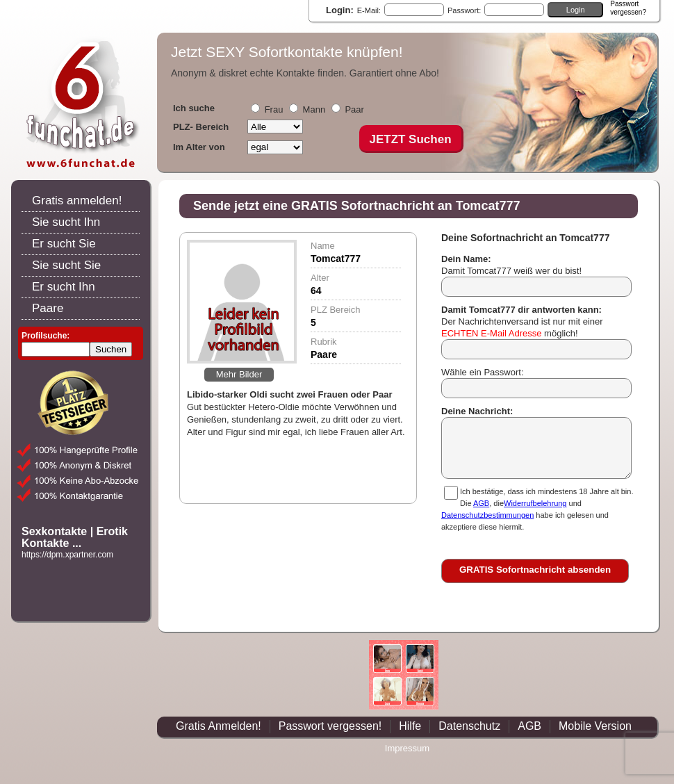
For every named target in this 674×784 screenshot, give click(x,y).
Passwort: (464, 10)
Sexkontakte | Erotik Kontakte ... (75, 537)
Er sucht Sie (64, 244)
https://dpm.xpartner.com (67, 555)
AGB (481, 503)
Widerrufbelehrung (535, 503)
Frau (274, 109)
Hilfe (410, 726)
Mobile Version (595, 726)
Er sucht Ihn (64, 287)
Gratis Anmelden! (219, 726)
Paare (48, 308)
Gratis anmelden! (77, 201)
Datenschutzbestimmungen (487, 515)
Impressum (407, 748)
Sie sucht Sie (66, 265)
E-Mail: (369, 10)
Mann (314, 109)
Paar (354, 109)
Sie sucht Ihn (66, 222)
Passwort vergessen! (330, 726)
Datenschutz (469, 726)
